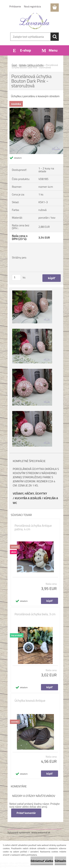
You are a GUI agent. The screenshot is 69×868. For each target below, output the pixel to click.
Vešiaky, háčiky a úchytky (31, 65)
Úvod (14, 65)
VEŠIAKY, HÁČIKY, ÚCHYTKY (30, 493)
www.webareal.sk (41, 832)
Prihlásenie (15, 6)
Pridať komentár (26, 813)
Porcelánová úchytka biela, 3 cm (35, 614)
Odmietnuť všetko (42, 861)
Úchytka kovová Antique (30, 701)
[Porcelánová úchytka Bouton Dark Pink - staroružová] (36, 109)
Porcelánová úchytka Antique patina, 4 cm (33, 527)
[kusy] (16, 277)
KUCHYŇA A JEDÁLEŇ (28, 498)
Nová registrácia (33, 6)
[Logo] (34, 21)
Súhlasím (60, 861)
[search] (55, 37)
